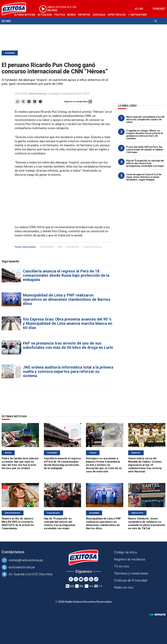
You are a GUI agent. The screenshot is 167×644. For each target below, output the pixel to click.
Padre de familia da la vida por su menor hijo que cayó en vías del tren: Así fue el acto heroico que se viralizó (20, 463)
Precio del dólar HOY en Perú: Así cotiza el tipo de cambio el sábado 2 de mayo (145, 150)
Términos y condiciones (131, 573)
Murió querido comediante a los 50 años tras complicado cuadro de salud (145, 119)
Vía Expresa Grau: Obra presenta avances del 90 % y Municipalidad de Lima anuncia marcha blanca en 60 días (68, 323)
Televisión (21, 27)
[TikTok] (96, 579)
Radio (33, 27)
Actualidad (45, 15)
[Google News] (91, 579)
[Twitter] (76, 579)
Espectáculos (117, 15)
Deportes (84, 15)
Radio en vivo (124, 587)
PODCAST (159, 9)
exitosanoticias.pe (22, 567)
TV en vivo (122, 566)
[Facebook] (71, 579)
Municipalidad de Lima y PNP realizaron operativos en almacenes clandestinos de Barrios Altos (67, 299)
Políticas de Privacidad (131, 580)
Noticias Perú (73, 247)
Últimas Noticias (25, 15)
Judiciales (99, 15)
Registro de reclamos (130, 559)
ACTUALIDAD (47, 247)
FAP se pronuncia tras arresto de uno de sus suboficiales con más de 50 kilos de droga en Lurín (68, 345)
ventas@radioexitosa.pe (26, 560)
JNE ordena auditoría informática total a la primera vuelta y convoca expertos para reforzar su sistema (68, 372)
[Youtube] (81, 579)
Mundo (72, 15)
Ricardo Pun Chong (93, 247)
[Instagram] (86, 579)
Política (60, 15)
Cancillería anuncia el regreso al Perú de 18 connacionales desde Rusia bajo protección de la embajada (66, 275)
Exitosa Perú (139, 15)
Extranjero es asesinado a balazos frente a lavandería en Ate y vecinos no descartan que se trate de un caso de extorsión (104, 465)
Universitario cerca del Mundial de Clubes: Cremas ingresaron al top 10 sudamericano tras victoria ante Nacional (145, 465)
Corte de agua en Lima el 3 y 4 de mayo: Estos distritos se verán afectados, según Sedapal (144, 177)
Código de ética (125, 552)
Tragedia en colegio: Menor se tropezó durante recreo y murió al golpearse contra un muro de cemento (144, 135)
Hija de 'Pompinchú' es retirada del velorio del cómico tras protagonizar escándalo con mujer (145, 163)
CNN (60, 247)
